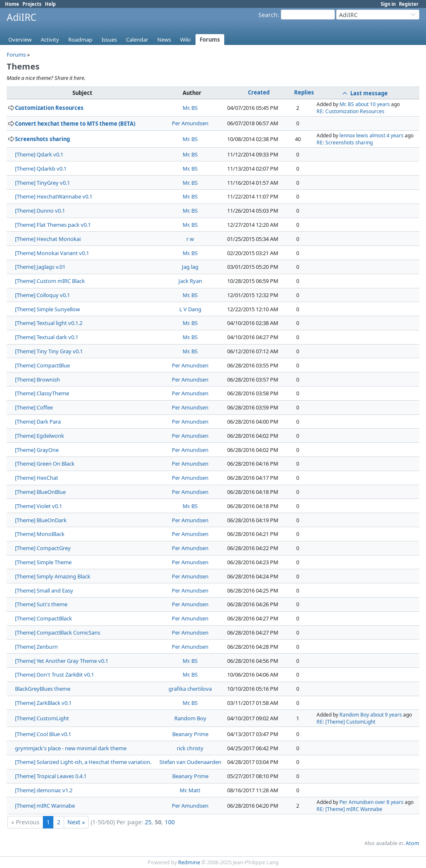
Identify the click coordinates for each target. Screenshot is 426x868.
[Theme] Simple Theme (43, 562)
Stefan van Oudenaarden (190, 762)
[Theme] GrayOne (37, 450)
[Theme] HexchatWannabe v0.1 (54, 196)
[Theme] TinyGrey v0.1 (42, 183)
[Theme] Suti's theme (41, 604)
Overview (20, 40)
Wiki (185, 40)
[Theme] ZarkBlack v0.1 (43, 703)
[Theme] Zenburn (36, 647)
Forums (210, 40)
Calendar (137, 40)
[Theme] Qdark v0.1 (39, 154)
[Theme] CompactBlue (42, 365)
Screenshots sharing (42, 139)
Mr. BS (190, 108)
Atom (412, 843)
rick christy (190, 748)
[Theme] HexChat (37, 478)
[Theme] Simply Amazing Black (53, 576)
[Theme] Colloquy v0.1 (42, 295)
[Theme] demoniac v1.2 (44, 790)
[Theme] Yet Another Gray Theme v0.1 (62, 661)
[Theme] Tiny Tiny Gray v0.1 (49, 351)
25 (148, 822)
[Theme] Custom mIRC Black (50, 281)
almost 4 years (386, 135)
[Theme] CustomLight (42, 718)
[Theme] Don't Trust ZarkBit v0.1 (54, 675)
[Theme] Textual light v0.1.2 (49, 323)
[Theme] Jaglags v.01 (40, 267)
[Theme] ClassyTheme (42, 393)
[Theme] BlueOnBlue (40, 492)
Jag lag (190, 267)
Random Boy (190, 718)
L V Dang (190, 309)
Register (409, 4)
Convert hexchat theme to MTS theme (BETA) (75, 124)
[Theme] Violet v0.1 (38, 506)
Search (268, 15)
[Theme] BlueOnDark (41, 520)
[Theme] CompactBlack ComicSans (58, 632)
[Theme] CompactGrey (43, 548)
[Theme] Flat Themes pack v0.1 (53, 225)
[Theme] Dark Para (38, 422)
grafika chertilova (190, 689)
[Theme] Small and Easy (44, 590)
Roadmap (80, 40)
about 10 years (373, 104)
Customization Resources (49, 108)
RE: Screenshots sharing (345, 143)
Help (50, 4)
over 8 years (389, 802)
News (164, 40)
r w (190, 239)
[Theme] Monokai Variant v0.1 (52, 253)
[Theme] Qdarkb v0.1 (41, 169)
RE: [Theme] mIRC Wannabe (349, 809)
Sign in (388, 4)
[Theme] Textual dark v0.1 (47, 337)
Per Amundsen (190, 123)
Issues (109, 40)
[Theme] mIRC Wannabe (45, 806)
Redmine (189, 862)
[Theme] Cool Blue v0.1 (43, 734)
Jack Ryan (190, 281)
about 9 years (386, 715)
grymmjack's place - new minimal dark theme (71, 748)
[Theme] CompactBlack (43, 618)
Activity (50, 40)
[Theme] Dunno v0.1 (40, 211)
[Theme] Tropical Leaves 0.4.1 (51, 776)
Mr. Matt (190, 790)
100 (170, 822)
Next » (76, 822)
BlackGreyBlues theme (43, 689)
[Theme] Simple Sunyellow (47, 309)
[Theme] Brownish (37, 379)
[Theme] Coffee (34, 407)
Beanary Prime (190, 734)
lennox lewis (354, 135)
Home (12, 4)
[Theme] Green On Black (45, 464)
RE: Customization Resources (350, 111)
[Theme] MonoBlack (40, 534)
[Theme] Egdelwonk (40, 436)
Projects (32, 4)
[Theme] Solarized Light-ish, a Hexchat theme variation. (83, 762)
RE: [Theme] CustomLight (346, 722)
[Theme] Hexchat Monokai (48, 239)
